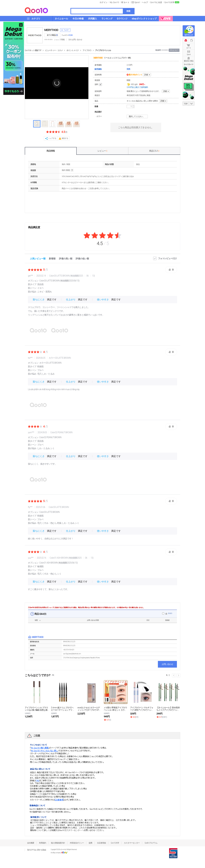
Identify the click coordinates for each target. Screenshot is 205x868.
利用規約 (43, 843)
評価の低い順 (82, 259)
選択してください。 (138, 116)
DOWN (192, 104)
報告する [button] (65, 138)
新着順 (52, 259)
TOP (186, 104)
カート (189, 48)
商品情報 (51, 151)
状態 (36, 620)
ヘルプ (145, 2)
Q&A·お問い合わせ (75, 40)
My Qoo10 (114, 2)
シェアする (52, 138)
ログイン (104, 2)
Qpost (137, 2)
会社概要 (31, 843)
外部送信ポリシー (77, 843)
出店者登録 (101, 843)
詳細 (146, 75)
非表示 (170, 613)
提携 (90, 843)
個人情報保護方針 (58, 843)
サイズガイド (189, 64)
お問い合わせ (167, 664)
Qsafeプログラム (151, 843)
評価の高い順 (66, 259)
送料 (99, 85)
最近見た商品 (189, 61)
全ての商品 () (52, 35)
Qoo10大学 (169, 2)
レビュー (102, 151)
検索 (128, 11)
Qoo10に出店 (156, 2)
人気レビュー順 (38, 259)
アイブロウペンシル (103, 50)
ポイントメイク (73, 50)
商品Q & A (154, 151)
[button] (57, 83)
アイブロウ (87, 50)
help (72, 170)
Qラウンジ (189, 35)
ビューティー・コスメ (54, 50)
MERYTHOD (51, 30)
